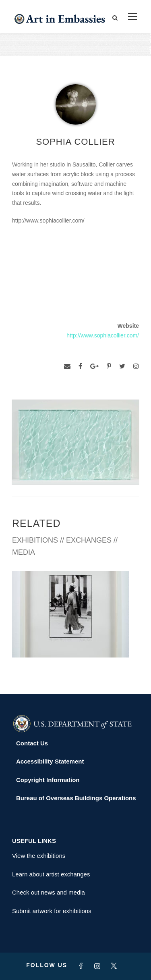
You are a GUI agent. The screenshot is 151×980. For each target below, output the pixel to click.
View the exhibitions (39, 856)
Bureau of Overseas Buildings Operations (76, 798)
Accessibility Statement (50, 761)
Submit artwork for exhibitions (52, 911)
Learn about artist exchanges (51, 874)
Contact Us (32, 743)
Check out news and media (49, 892)
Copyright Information (48, 780)
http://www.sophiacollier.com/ (103, 335)
